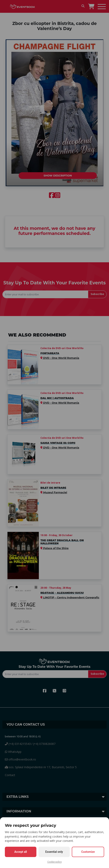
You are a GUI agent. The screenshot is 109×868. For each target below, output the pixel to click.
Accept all (21, 852)
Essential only (54, 852)
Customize (88, 852)
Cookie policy (54, 862)
